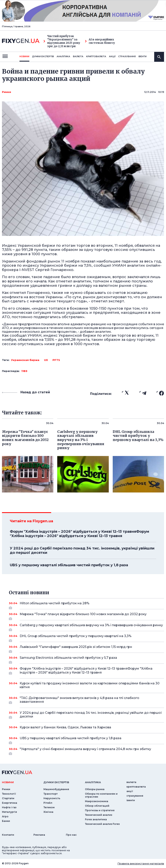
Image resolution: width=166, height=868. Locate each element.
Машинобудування (56, 789)
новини (24, 56)
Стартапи (8, 798)
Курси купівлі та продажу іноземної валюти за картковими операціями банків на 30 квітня (90, 685)
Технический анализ (99, 815)
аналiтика (93, 782)
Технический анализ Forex (102, 824)
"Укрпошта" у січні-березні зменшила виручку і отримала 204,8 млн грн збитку (86, 750)
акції (112, 56)
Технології (9, 794)
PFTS (56, 360)
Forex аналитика (96, 819)
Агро (5, 816)
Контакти (8, 835)
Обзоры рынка (95, 789)
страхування (127, 56)
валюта (78, 56)
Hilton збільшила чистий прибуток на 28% (86, 605)
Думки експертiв (43, 56)
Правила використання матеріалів (141, 863)
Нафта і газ (9, 807)
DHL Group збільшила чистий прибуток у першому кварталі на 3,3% (86, 637)
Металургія (9, 812)
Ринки (6, 92)
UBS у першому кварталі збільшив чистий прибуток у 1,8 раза (69, 565)
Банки (6, 821)
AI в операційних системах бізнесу (100, 41)
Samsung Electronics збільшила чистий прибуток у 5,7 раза (86, 659)
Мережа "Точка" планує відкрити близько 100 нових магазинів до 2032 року (86, 616)
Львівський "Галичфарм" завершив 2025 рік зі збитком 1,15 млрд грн (86, 648)
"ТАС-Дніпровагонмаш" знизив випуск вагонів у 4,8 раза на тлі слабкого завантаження (86, 700)
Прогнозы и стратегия (100, 810)
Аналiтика (63, 56)
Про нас (71, 835)
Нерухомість (52, 798)
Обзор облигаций (97, 806)
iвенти (142, 56)
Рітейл (48, 803)
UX (46, 360)
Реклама (39, 835)
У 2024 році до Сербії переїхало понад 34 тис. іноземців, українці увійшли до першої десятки (82, 550)
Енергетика (10, 803)
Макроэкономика (97, 801)
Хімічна (48, 812)
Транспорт (51, 794)
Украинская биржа (25, 360)
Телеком (49, 807)
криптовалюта (96, 56)
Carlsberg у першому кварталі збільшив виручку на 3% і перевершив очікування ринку (91, 627)
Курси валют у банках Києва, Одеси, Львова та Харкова (86, 727)
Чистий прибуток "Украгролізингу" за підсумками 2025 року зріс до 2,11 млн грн (62, 41)
